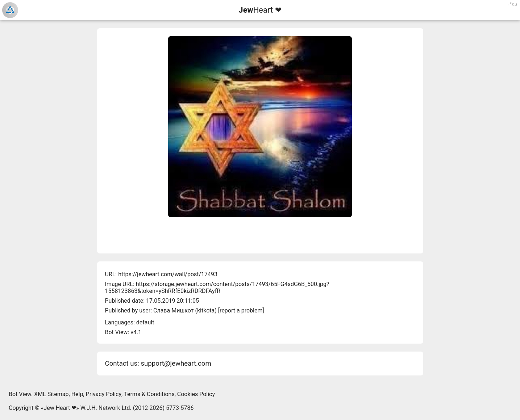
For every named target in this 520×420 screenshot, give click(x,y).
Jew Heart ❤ (60, 408)
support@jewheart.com (176, 364)
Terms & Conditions (149, 394)
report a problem (241, 310)
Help (77, 394)
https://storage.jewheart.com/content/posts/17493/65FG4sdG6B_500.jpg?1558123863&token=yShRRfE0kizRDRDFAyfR (217, 287)
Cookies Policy (196, 394)
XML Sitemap (51, 394)
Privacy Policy (104, 394)
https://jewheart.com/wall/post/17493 (168, 274)
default (145, 322)
